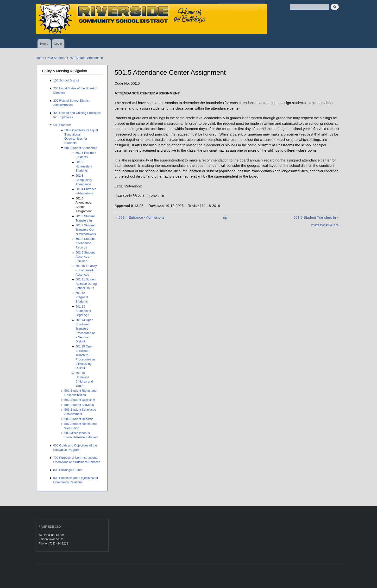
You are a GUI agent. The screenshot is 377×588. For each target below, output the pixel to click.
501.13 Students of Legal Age (83, 311)
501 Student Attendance (86, 58)
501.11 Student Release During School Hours (86, 284)
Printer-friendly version (325, 225)
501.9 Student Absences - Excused (85, 257)
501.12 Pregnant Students (82, 297)
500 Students (57, 58)
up (225, 217)
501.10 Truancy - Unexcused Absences (86, 270)
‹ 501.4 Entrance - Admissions (140, 217)
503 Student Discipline (80, 400)
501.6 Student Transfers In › (316, 217)
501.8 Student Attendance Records (85, 243)
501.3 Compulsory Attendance (84, 180)
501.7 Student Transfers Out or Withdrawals (86, 230)
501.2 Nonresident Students (84, 166)
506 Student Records (79, 419)
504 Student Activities (79, 405)
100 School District (66, 80)
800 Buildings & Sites (68, 470)
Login (58, 44)
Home (44, 44)
